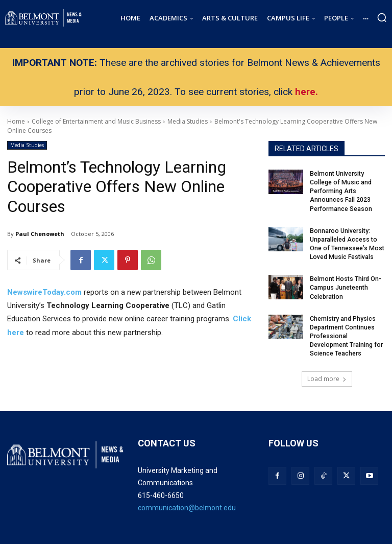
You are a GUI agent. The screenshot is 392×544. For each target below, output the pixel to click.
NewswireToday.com (44, 292)
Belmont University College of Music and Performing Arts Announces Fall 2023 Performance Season (341, 191)
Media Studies (27, 145)
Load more (327, 376)
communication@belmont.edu (187, 505)
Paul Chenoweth (40, 234)
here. (307, 92)
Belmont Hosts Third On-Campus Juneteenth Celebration (345, 286)
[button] (382, 17)
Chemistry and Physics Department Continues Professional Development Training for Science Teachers (346, 334)
